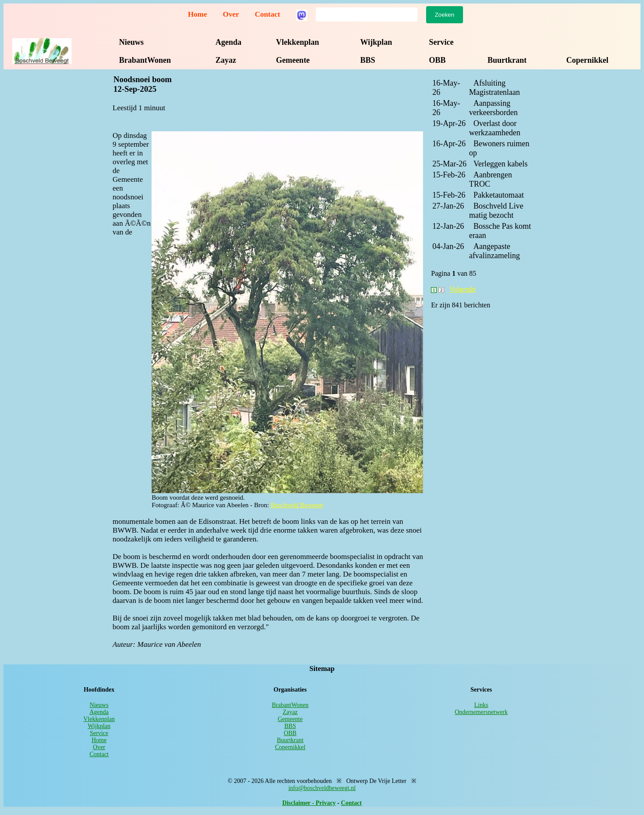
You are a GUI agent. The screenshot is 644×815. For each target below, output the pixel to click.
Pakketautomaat (499, 195)
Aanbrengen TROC (491, 179)
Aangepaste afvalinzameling (495, 251)
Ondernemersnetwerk (481, 712)
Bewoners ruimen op (499, 148)
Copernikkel (587, 60)
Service (441, 42)
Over (231, 14)
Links (481, 705)
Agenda (229, 42)
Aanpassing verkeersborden (494, 108)
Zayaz (226, 60)
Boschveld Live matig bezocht (496, 211)
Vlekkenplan (297, 42)
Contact (268, 14)
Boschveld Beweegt (297, 505)
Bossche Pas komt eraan (500, 231)
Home (197, 14)
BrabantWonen (145, 60)
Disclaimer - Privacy (309, 803)
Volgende (463, 289)
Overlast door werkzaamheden (495, 128)
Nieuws (131, 42)
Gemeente (293, 60)
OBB (437, 60)
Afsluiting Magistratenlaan (495, 88)
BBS (368, 60)
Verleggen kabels (501, 164)
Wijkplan (376, 42)
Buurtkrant (507, 60)
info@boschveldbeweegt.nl (322, 788)
